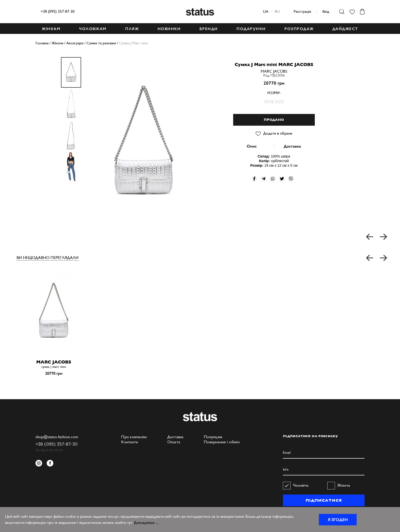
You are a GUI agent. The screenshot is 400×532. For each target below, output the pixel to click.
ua (266, 11)
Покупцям (213, 437)
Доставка (292, 146)
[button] (370, 258)
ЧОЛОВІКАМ (93, 29)
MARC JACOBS (274, 71)
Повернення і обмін (222, 442)
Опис (252, 146)
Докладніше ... (146, 522)
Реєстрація (302, 11)
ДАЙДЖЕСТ (345, 29)
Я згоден (338, 520)
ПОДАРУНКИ (251, 29)
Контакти (129, 442)
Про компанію (134, 437)
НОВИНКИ (169, 29)
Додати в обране (274, 133)
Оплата (174, 442)
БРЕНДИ (209, 29)
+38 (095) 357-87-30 (58, 11)
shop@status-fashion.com (57, 437)
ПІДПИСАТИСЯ (324, 500)
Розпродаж (299, 29)
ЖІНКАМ (51, 29)
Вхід (326, 11)
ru (277, 11)
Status (200, 12)
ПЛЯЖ (132, 29)
